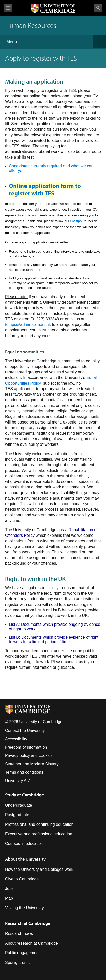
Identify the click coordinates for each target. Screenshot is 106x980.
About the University (25, 859)
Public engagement (22, 953)
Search (98, 8)
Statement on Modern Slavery (32, 764)
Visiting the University (24, 908)
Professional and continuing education (39, 824)
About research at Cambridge (31, 943)
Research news (19, 934)
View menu (8, 8)
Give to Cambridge (22, 879)
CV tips (76, 221)
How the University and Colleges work (39, 869)
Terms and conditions (24, 772)
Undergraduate (19, 805)
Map (9, 898)
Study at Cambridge (24, 795)
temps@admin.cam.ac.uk (28, 325)
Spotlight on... (17, 962)
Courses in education (24, 844)
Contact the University (25, 731)
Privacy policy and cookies (29, 756)
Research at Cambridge (28, 923)
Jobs (9, 889)
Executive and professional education (39, 834)
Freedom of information (26, 747)
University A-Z (18, 781)
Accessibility (16, 739)
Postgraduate (17, 815)
